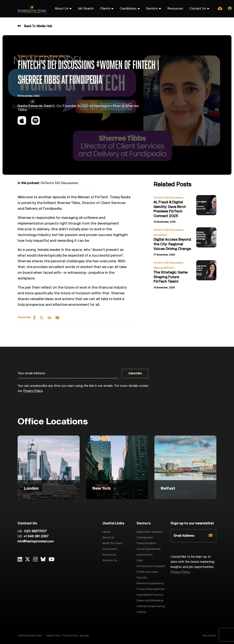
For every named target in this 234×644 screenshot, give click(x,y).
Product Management (151, 589)
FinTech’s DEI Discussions (32, 56)
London (31, 489)
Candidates (128, 9)
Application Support (149, 532)
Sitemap (84, 636)
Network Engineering (150, 583)
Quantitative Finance (150, 595)
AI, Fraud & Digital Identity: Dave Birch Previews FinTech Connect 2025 (170, 209)
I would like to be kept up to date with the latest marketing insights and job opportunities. (192, 564)
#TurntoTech (160, 235)
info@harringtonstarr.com (36, 542)
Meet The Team (112, 543)
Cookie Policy (53, 636)
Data (140, 561)
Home (106, 532)
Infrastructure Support (151, 566)
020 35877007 (35, 531)
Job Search (86, 9)
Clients (105, 9)
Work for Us (110, 561)
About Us (62, 9)
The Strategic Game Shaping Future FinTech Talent (171, 277)
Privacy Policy (33, 391)
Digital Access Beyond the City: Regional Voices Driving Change (172, 244)
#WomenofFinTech (59, 56)
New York (101, 489)
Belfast (168, 489)
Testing (141, 612)
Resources (175, 9)
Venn (214, 636)
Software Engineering (151, 606)
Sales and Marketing (150, 601)
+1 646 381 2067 (36, 536)
